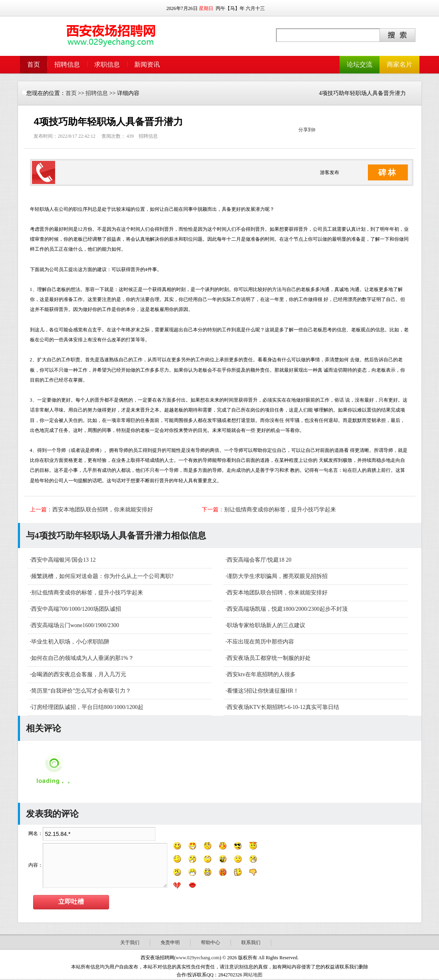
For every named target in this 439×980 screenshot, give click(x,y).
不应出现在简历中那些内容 (260, 642)
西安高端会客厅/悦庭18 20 (259, 560)
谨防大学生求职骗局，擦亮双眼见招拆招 (277, 576)
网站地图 (253, 975)
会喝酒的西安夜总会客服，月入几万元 (79, 674)
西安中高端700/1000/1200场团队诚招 (76, 609)
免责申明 (170, 942)
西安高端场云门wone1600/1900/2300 (75, 625)
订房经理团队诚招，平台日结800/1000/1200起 (87, 707)
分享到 (306, 130)
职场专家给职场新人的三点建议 (266, 625)
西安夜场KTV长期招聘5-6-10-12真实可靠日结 (283, 707)
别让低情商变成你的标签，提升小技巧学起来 (280, 510)
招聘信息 (67, 64)
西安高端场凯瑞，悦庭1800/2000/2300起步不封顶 (287, 609)
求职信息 (107, 64)
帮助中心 (211, 942)
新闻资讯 (147, 64)
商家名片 (399, 64)
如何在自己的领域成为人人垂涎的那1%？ (82, 658)
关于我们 (130, 942)
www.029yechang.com (198, 958)
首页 (34, 64)
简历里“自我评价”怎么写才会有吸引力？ (81, 691)
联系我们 (251, 942)
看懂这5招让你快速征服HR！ (263, 691)
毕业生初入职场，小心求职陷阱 (70, 642)
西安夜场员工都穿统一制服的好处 (269, 658)
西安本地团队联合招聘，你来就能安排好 (103, 510)
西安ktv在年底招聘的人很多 (261, 674)
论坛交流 (360, 64)
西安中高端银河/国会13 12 (63, 560)
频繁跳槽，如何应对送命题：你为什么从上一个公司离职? (102, 576)
